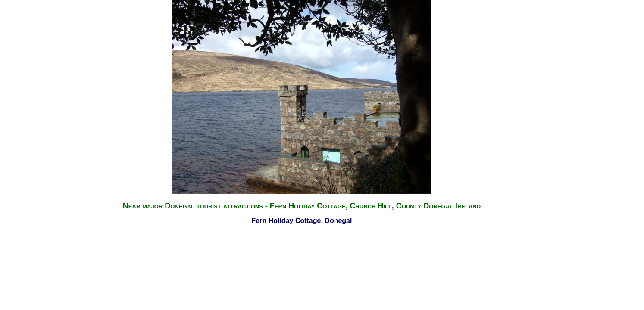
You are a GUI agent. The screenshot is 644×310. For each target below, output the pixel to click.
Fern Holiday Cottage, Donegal (302, 220)
